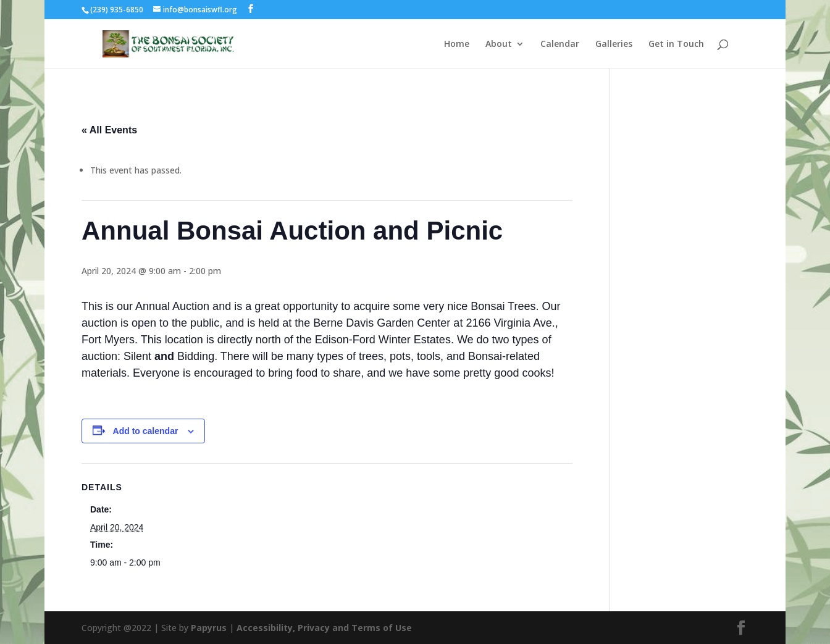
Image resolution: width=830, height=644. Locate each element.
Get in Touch (676, 44)
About (499, 44)
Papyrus (209, 628)
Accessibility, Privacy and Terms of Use (324, 628)
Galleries (614, 44)
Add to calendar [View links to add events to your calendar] (146, 431)
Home (457, 44)
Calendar (560, 44)
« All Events (109, 130)
